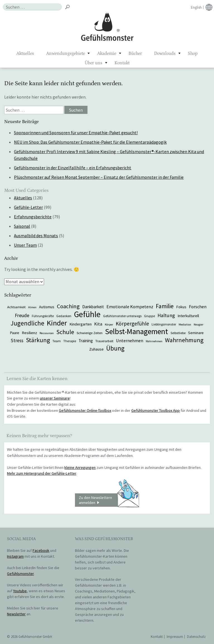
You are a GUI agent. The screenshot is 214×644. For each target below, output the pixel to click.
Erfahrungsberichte (33, 217)
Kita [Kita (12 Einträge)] (98, 324)
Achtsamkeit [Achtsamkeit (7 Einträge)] (16, 307)
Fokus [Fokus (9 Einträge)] (181, 307)
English (196, 7)
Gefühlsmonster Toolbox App (155, 410)
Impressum (175, 637)
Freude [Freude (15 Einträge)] (22, 315)
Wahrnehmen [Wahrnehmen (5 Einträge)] (154, 341)
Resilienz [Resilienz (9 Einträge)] (29, 333)
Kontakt (122, 63)
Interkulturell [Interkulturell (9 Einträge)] (188, 316)
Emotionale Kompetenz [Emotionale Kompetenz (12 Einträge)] (130, 307)
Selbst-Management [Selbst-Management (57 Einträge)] (137, 331)
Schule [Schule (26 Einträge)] (65, 332)
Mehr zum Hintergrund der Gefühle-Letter (42, 473)
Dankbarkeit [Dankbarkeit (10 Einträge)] (93, 307)
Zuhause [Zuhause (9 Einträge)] (96, 349)
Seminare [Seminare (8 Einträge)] (196, 333)
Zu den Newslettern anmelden (109, 500)
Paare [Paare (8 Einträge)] (15, 333)
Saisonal (22, 226)
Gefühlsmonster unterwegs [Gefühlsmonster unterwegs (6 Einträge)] (122, 316)
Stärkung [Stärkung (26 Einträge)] (38, 340)
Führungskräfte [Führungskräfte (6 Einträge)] (43, 316)
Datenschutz (196, 637)
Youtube (20, 591)
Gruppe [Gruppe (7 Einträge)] (149, 316)
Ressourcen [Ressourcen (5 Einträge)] (47, 333)
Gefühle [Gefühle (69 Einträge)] (87, 314)
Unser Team (25, 245)
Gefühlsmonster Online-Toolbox (85, 410)
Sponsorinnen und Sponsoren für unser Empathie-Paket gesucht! (76, 133)
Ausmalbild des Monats (36, 236)
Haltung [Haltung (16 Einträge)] (166, 315)
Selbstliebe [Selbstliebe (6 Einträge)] (178, 333)
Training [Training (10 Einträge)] (86, 341)
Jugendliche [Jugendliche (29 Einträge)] (27, 323)
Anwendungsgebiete (66, 53)
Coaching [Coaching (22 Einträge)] (68, 306)
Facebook (41, 550)
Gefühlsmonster (107, 26)
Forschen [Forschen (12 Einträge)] (198, 307)
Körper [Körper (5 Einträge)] (109, 325)
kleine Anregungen (80, 467)
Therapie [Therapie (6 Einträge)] (70, 341)
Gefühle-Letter (28, 207)
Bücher (135, 53)
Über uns (93, 63)
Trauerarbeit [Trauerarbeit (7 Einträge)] (104, 341)
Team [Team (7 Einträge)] (57, 341)
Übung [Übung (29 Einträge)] (115, 348)
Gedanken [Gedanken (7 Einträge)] (64, 316)
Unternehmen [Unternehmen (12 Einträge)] (130, 341)
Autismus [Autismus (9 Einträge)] (47, 307)
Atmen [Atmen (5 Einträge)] (32, 307)
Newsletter (16, 614)
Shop (193, 53)
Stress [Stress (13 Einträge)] (17, 341)
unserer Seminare (55, 398)
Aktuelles (25, 53)
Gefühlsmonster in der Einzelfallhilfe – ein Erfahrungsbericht (73, 168)
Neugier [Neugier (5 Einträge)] (199, 325)
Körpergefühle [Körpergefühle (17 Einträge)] (132, 324)
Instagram (15, 556)
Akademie (107, 53)
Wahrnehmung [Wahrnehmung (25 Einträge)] (184, 340)
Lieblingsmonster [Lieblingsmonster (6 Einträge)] (164, 324)
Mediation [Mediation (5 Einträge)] (185, 325)
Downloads (165, 53)
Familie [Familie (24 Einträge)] (165, 306)
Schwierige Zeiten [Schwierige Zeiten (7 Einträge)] (90, 333)
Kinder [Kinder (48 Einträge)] (57, 323)
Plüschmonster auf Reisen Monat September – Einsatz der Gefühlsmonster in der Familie (99, 177)
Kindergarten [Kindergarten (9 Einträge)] (81, 324)
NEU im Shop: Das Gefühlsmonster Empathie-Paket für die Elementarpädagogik (90, 142)
